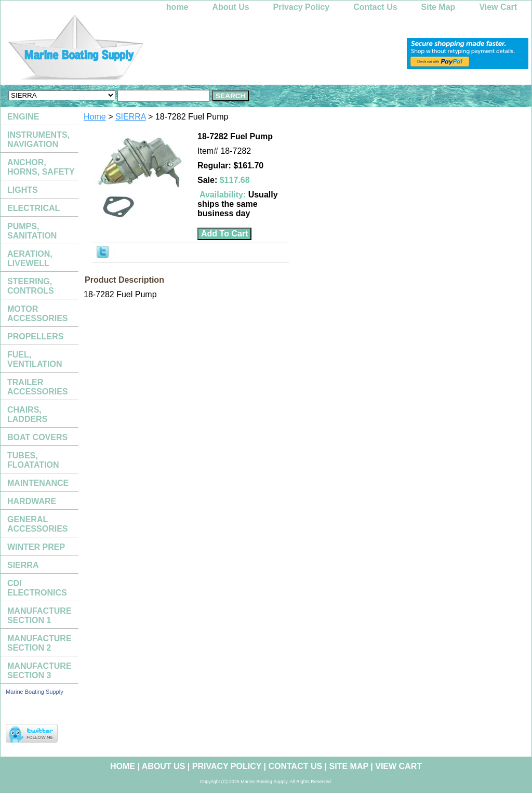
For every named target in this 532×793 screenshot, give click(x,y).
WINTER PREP (36, 547)
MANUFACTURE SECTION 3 (39, 671)
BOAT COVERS (37, 437)
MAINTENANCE (38, 483)
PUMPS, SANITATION (32, 231)
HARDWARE (32, 501)
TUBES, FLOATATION (33, 460)
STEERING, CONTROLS (31, 286)
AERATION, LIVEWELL (30, 259)
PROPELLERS (35, 336)
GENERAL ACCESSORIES (37, 524)
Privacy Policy (302, 7)
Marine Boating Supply (35, 692)
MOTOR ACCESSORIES (37, 314)
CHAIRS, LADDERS (27, 414)
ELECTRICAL (34, 208)
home (177, 7)
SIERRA (131, 117)
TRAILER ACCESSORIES (37, 387)
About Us (231, 7)
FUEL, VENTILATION (35, 359)
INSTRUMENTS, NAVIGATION (38, 140)
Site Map (438, 7)
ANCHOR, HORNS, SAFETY (41, 167)
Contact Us (375, 7)
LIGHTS (23, 190)
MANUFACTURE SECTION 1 (39, 616)
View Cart (498, 7)
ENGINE (23, 117)
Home (95, 117)
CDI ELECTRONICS (37, 588)
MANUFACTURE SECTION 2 (39, 643)
